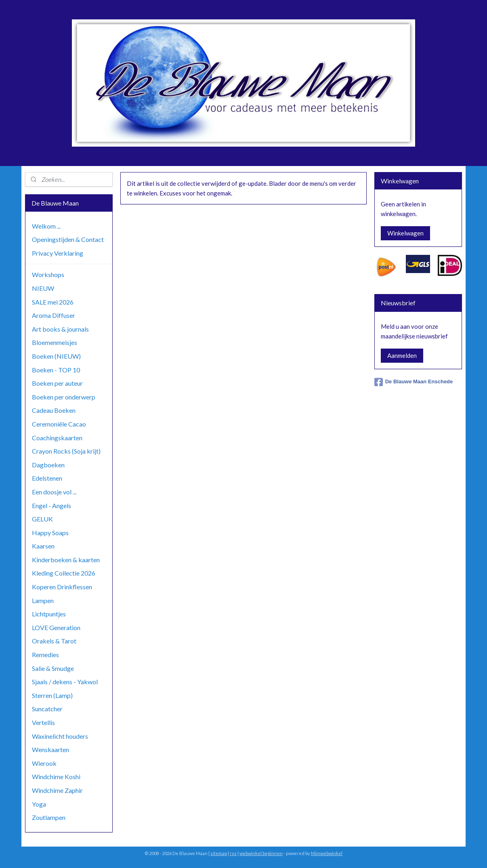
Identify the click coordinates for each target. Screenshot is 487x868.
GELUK (42, 519)
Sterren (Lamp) (52, 695)
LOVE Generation (56, 627)
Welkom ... (46, 226)
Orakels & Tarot (54, 641)
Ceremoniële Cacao (59, 424)
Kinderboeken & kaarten (66, 560)
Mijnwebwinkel (327, 853)
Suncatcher (47, 709)
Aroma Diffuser (54, 315)
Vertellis (43, 722)
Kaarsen (43, 546)
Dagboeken (48, 465)
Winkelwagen (405, 233)
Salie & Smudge (53, 668)
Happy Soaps (50, 533)
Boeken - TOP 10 (56, 370)
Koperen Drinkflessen (62, 587)
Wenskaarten (50, 749)
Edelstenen (47, 478)
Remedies (45, 655)
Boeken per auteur (57, 383)
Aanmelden (402, 355)
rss (233, 853)
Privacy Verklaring (58, 253)
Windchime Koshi (56, 777)
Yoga (39, 804)
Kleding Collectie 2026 (64, 573)
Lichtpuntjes (49, 614)
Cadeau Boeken (54, 410)
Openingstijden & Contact (68, 239)
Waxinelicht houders (60, 736)
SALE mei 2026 (53, 302)
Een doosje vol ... (54, 492)
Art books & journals (60, 329)
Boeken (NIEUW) (56, 356)
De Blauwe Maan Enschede (414, 382)
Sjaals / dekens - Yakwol (65, 682)
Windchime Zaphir (57, 790)
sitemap (219, 853)
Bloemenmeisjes (55, 342)
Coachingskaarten (57, 438)
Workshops (48, 274)
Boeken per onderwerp (64, 397)
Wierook (44, 763)
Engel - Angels (51, 505)
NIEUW (43, 288)
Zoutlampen (49, 817)
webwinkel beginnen (261, 853)
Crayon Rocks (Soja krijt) (66, 451)
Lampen (43, 600)
